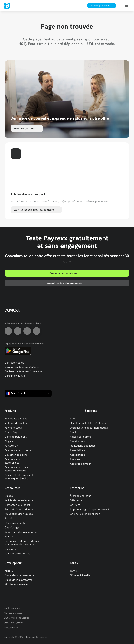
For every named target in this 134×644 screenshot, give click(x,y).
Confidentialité (12, 608)
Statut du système (14, 623)
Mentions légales (13, 613)
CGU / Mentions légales (17, 618)
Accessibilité (11, 628)
